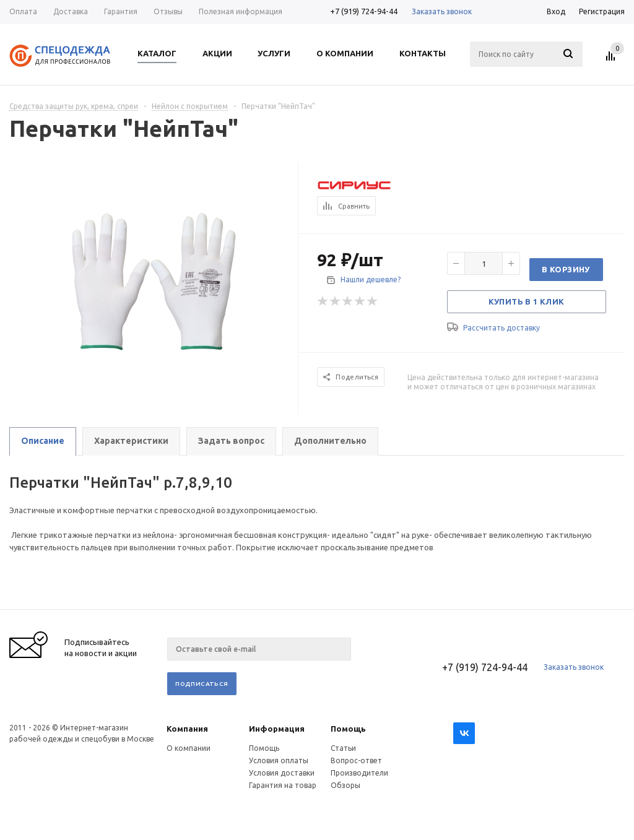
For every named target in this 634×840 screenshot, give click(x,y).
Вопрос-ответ (356, 760)
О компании (189, 748)
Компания (187, 729)
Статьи (343, 748)
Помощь (348, 729)
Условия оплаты (279, 760)
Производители (359, 773)
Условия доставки (282, 773)
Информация (277, 729)
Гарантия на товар (283, 785)
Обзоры (345, 785)
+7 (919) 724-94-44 (364, 11)
